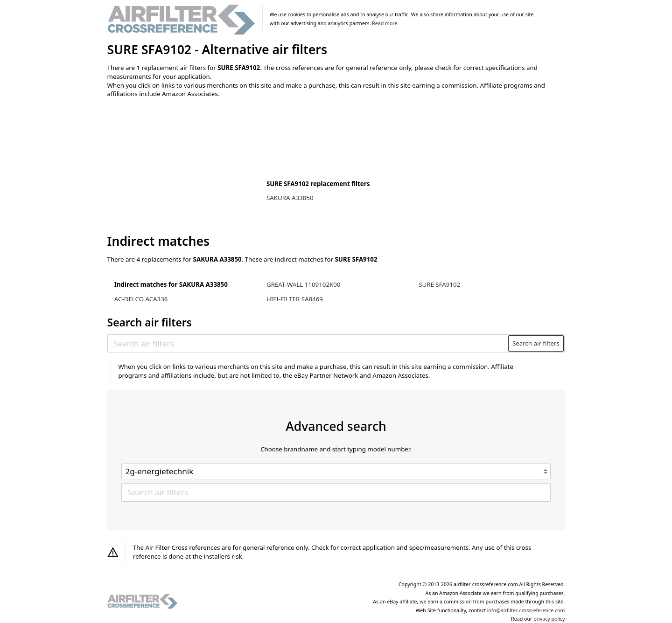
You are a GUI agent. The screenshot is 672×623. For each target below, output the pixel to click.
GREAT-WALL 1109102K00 (303, 284)
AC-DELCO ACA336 (141, 299)
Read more (385, 23)
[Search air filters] (308, 343)
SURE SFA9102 (439, 284)
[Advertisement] (184, 166)
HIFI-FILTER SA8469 (295, 299)
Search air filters (536, 343)
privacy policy (549, 619)
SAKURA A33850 (290, 198)
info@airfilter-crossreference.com (526, 610)
